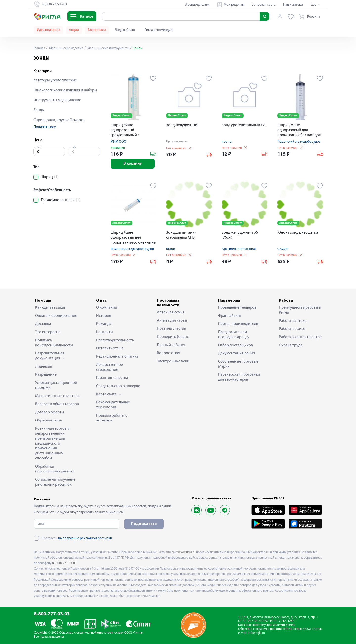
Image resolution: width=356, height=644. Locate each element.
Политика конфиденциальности (54, 343)
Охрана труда (291, 346)
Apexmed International (239, 249)
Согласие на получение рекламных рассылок (55, 482)
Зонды (39, 110)
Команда (104, 324)
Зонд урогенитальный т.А (244, 125)
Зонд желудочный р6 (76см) (240, 235)
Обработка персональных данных (55, 469)
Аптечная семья (171, 313)
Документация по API (237, 354)
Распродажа (97, 30)
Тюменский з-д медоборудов (299, 142)
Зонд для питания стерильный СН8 (181, 235)
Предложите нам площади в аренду (234, 335)
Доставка (43, 324)
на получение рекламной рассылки (85, 538)
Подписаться (144, 524)
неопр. (227, 142)
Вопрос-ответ (169, 353)
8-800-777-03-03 (52, 614)
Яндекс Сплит (125, 30)
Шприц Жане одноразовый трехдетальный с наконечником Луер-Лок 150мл (132, 131)
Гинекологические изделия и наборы (65, 90)
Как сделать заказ (50, 308)
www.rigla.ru (187, 553)
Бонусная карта (264, 5)
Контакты (105, 332)
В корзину (133, 164)
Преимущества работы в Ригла (300, 310)
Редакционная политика (117, 357)
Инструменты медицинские (57, 100)
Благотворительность (115, 341)
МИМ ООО (118, 142)
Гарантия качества (112, 378)
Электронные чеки (173, 362)
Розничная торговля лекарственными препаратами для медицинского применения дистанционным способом (53, 444)
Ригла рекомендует (159, 30)
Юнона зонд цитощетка (298, 233)
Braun (171, 249)
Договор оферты (50, 413)
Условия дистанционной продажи (56, 386)
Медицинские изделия (66, 48)
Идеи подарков (48, 30)
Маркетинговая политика (57, 396)
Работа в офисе (292, 329)
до (75, 147)
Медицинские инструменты (108, 48)
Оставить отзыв (110, 349)
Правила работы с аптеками (112, 418)
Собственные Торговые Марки (238, 364)
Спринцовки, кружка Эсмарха (59, 120)
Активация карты (172, 321)
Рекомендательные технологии (113, 405)
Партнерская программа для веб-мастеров (239, 377)
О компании (107, 308)
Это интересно (48, 332)
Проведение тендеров (237, 308)
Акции (74, 30)
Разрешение (46, 375)
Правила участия (172, 329)
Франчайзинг (230, 316)
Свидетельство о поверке (118, 386)
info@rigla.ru (256, 633)
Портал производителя (238, 324)
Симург (283, 249)
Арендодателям (197, 5)
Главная (39, 48)
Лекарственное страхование (110, 368)
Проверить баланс (173, 337)
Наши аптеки (293, 5)
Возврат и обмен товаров (57, 404)
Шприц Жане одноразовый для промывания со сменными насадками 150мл (133, 238)
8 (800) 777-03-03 (64, 563)
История (104, 316)
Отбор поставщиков (235, 346)
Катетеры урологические (55, 80)
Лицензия (44, 367)
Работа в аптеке (293, 321)
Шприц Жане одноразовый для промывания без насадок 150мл (299, 131)
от (39, 147)
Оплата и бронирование (56, 316)
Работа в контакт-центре (300, 337)
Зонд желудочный (182, 125)
